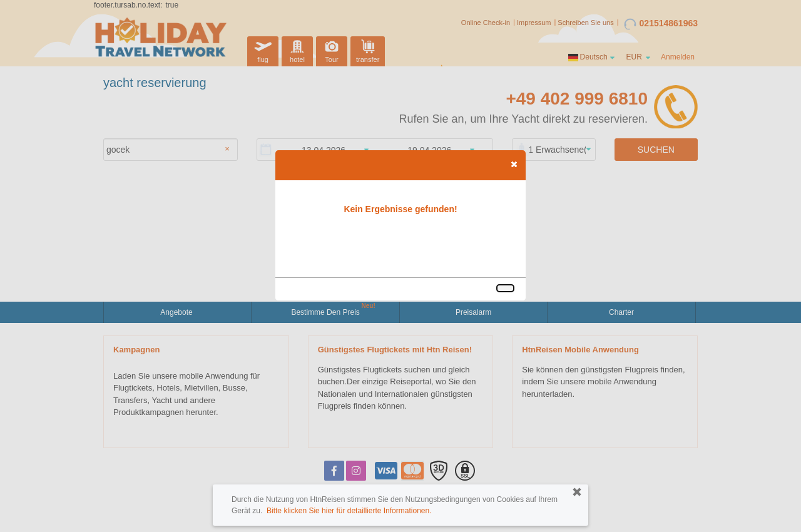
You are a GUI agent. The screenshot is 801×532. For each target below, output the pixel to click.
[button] (514, 164)
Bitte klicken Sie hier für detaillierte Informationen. (349, 511)
